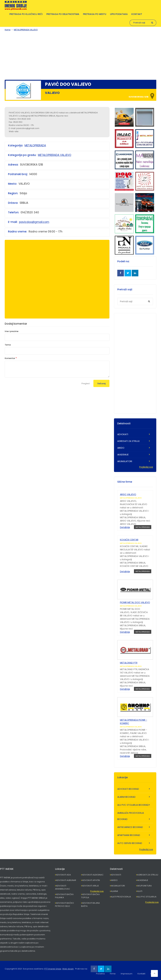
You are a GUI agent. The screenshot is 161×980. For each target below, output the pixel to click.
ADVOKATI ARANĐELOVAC (62, 887)
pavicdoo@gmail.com (34, 222)
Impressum (127, 974)
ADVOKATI (123, 434)
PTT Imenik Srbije (53, 969)
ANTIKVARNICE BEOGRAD (130, 827)
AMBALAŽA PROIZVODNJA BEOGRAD (131, 816)
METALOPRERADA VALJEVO (26, 30)
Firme (113, 974)
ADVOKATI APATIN (91, 880)
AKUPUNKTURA (144, 886)
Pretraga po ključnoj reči (26, 14)
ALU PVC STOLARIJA (147, 897)
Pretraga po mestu (95, 14)
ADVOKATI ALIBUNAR (66, 880)
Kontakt (137, 14)
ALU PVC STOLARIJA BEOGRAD (133, 805)
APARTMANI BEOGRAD (129, 835)
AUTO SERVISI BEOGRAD (130, 843)
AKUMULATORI (125, 461)
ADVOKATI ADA (63, 875)
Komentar (10, 358)
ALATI (140, 891)
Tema (8, 345)
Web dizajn (68, 969)
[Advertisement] (80, 55)
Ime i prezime (12, 331)
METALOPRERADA (35, 145)
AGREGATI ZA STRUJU (128, 441)
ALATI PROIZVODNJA (121, 897)
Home (8, 30)
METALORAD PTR (129, 663)
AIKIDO (121, 448)
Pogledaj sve (146, 467)
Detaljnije (125, 527)
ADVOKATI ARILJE (90, 886)
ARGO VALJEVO (128, 494)
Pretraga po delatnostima (63, 14)
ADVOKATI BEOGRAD (128, 789)
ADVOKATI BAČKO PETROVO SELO (64, 905)
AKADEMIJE (123, 455)
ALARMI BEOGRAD (126, 797)
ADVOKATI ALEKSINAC (93, 875)
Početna (100, 974)
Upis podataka (119, 14)
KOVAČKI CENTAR (129, 540)
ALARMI (114, 891)
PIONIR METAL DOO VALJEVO (135, 602)
